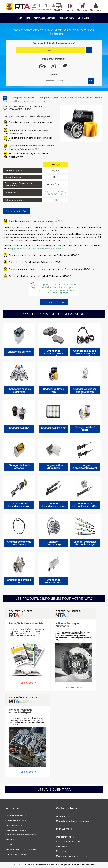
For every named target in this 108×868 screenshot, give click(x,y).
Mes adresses (63, 851)
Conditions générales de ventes (21, 835)
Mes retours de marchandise (71, 842)
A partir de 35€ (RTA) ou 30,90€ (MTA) (56, 193)
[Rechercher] (54, 81)
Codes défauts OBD (16, 820)
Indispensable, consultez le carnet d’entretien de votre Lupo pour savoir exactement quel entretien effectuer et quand (57, 289)
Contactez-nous (64, 816)
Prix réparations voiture (23, 98)
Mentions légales (14, 825)
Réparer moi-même (17, 211)
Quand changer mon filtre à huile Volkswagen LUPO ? (35, 221)
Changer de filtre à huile (50, 98)
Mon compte (64, 829)
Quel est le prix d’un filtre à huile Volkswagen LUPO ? (35, 262)
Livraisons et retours (16, 830)
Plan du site (11, 840)
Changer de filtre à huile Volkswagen (83, 98)
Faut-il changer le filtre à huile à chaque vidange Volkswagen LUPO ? (43, 255)
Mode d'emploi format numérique (73, 821)
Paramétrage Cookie (16, 854)
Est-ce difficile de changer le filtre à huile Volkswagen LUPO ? (39, 276)
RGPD (9, 845)
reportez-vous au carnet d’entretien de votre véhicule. (37, 249)
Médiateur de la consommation (21, 849)
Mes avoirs (62, 846)
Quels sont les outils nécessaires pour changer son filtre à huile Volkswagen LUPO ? (50, 269)
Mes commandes (65, 837)
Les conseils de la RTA (17, 816)
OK (91, 81)
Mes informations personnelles (71, 856)
